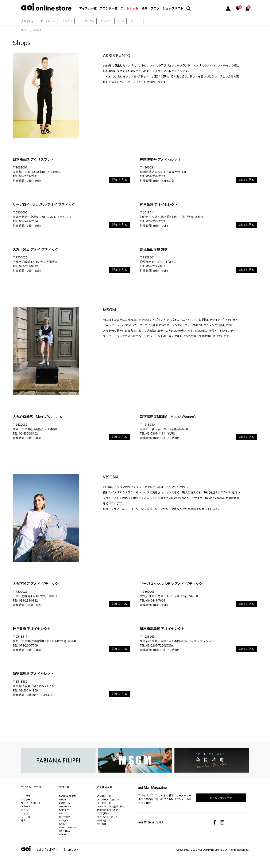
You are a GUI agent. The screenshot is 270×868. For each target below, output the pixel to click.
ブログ (155, 8)
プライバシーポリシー (109, 817)
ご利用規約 (103, 813)
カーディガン (87, 21)
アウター (26, 799)
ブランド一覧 (109, 8)
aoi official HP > (47, 850)
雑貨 (23, 820)
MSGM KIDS (65, 806)
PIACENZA (64, 831)
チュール (136, 21)
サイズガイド (104, 803)
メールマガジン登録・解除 (111, 806)
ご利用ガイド (104, 796)
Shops (37, 30)
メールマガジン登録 (221, 798)
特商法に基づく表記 (107, 810)
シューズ (26, 817)
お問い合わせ (104, 820)
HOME (25, 30)
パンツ (25, 810)
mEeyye (63, 820)
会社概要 (102, 824)
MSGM (62, 799)
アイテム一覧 (88, 8)
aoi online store (46, 7)
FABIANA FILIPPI (67, 796)
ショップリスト (173, 8)
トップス (26, 796)
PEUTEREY (64, 817)
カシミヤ (67, 21)
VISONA (63, 834)
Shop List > (71, 850)
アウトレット (130, 8)
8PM (61, 813)
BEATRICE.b (65, 810)
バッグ (25, 813)
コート (120, 21)
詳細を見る (120, 180)
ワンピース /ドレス (31, 803)
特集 (144, 8)
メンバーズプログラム (109, 799)
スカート (26, 806)
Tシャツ (106, 21)
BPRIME (63, 824)
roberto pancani (68, 827)
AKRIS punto (66, 803)
